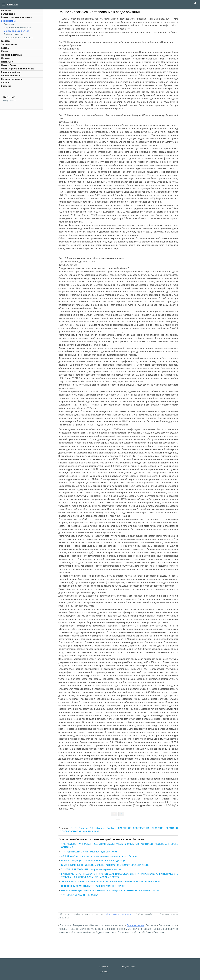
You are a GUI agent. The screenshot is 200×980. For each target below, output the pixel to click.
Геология (6, 41)
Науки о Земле (9, 65)
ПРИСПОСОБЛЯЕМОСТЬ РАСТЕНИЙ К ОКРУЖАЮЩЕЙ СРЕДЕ (95, 886)
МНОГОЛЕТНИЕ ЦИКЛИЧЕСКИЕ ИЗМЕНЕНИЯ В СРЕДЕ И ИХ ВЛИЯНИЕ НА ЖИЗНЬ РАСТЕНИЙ (112, 891)
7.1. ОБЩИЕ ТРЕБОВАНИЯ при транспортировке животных (94, 869)
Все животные (9, 21)
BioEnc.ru (12, 5)
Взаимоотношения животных (17, 17)
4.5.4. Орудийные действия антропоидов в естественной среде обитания (101, 856)
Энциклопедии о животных (18, 38)
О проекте (104, 967)
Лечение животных (11, 55)
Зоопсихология (9, 44)
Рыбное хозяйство (14, 34)
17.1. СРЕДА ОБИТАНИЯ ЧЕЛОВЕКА (81, 895)
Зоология (9, 24)
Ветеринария (8, 14)
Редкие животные (11, 76)
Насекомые (7, 62)
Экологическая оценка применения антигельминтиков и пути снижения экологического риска (113, 882)
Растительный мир (11, 72)
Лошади (5, 58)
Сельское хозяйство (12, 79)
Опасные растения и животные (18, 69)
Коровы (5, 48)
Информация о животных (17, 28)
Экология (6, 86)
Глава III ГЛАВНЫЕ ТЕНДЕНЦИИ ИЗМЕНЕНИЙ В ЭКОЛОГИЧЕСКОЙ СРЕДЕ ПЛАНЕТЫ (107, 865)
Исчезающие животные (16, 31)
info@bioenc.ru (9, 100)
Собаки (5, 83)
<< (116, 814)
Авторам (104, 972)
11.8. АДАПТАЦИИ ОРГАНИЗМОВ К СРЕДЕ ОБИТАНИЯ (91, 852)
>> (123, 814)
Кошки (5, 51)
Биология (6, 10)
